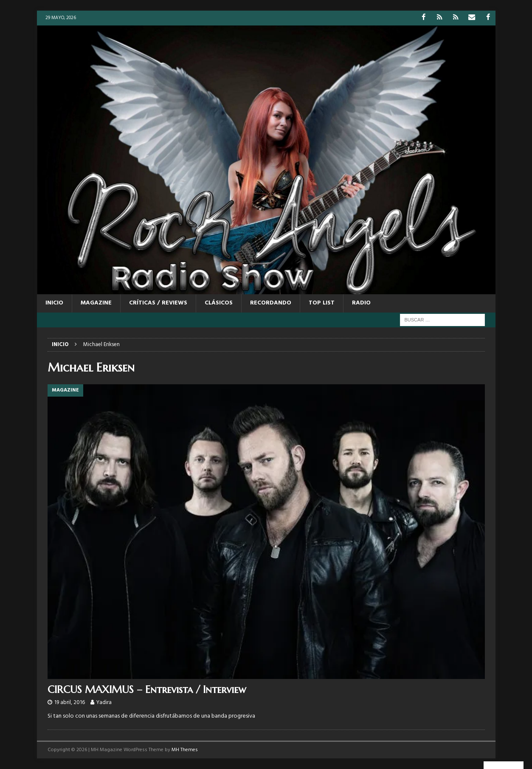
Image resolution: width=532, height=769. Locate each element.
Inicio (54, 303)
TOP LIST (322, 303)
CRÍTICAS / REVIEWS (158, 303)
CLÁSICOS (219, 303)
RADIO (361, 303)
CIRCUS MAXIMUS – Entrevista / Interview (147, 690)
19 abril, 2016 (70, 703)
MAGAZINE (96, 303)
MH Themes (185, 750)
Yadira (104, 703)
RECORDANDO (271, 303)
